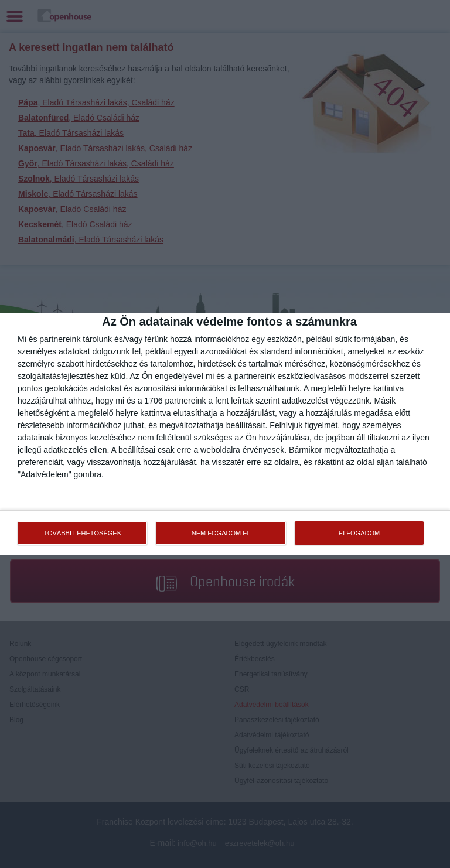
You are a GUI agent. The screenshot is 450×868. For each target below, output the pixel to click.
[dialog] (225, 434)
